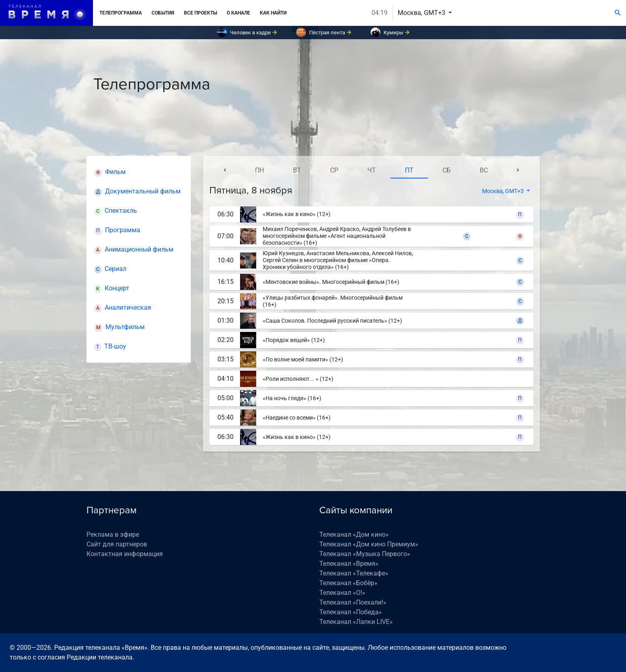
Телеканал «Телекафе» (354, 573)
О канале (238, 13)
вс (484, 170)
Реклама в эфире (113, 534)
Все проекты (200, 13)
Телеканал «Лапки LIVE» (356, 622)
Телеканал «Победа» (351, 612)
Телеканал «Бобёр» (348, 583)
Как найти (273, 13)
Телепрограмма (121, 13)
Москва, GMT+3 (422, 13)
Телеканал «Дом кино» (354, 534)
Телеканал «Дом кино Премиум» (369, 544)
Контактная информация (125, 554)
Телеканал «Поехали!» (353, 602)
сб (447, 170)
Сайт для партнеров (117, 544)
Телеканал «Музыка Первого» (365, 554)
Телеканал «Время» (349, 564)
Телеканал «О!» (342, 593)
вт (297, 170)
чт (372, 170)
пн (259, 170)
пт (409, 170)
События (163, 13)
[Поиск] (618, 13)
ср (334, 170)
